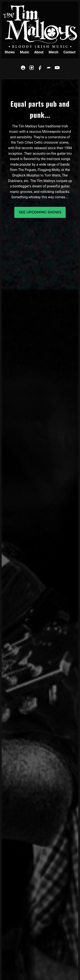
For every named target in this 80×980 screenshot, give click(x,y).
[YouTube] (57, 69)
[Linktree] (23, 69)
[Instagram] (32, 69)
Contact (70, 52)
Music (25, 52)
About (39, 52)
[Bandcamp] (49, 69)
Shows (10, 52)
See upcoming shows (40, 212)
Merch (54, 52)
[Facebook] (40, 69)
